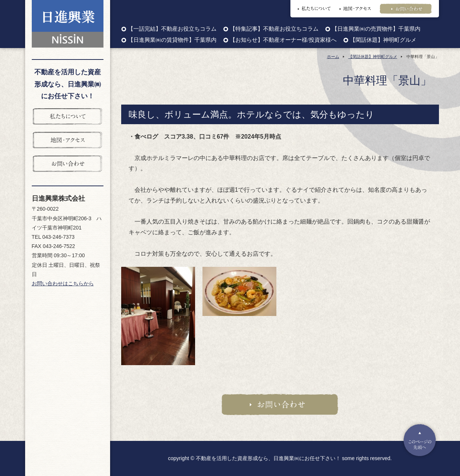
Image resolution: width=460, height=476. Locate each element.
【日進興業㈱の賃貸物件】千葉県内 (172, 40)
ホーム (333, 57)
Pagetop (420, 440)
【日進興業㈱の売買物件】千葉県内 (376, 29)
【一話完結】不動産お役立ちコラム (172, 29)
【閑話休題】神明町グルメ (383, 40)
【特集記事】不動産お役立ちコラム (274, 29)
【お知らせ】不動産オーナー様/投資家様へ (283, 40)
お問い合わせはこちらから (63, 283)
